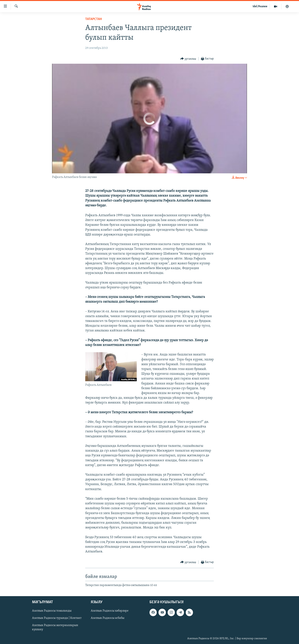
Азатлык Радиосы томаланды (52, 611)
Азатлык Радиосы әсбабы (108, 618)
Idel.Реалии (260, 6)
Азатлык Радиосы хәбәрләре (110, 611)
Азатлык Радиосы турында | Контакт (57, 618)
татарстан (94, 19)
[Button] (188, 59)
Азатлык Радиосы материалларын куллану (55, 627)
